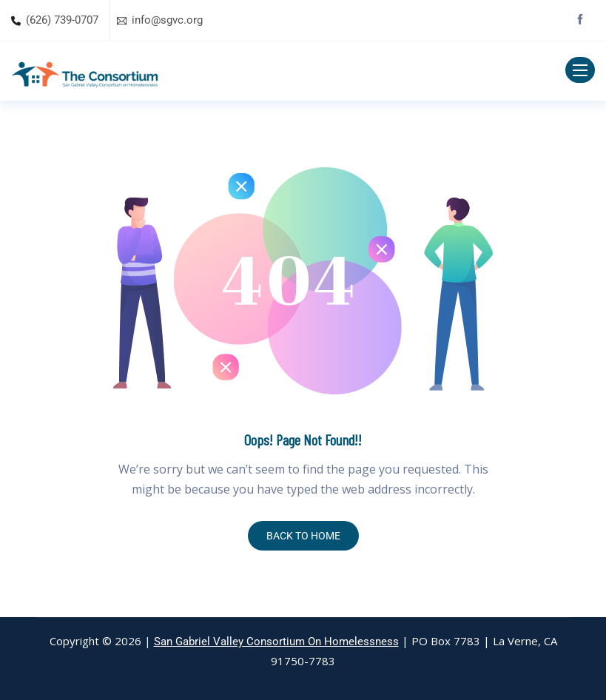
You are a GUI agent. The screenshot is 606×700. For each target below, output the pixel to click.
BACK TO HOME (303, 536)
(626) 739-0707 (62, 20)
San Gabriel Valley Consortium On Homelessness (276, 642)
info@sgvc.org (167, 20)
